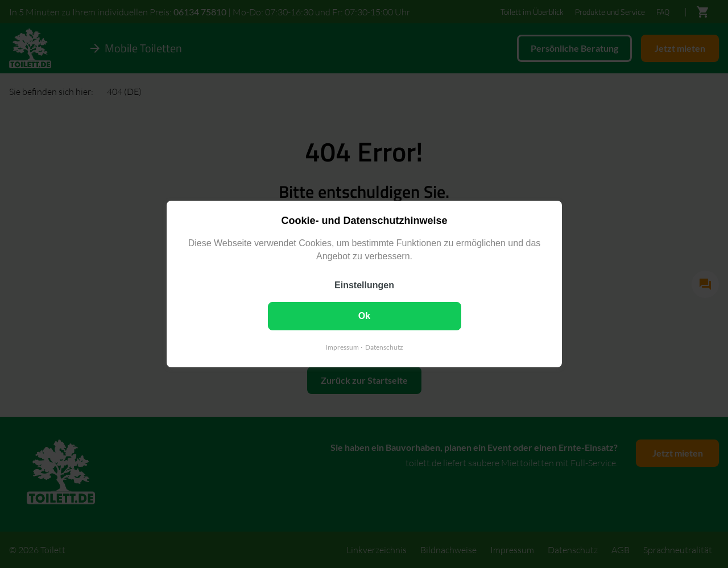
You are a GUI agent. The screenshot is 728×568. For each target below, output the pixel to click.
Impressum (342, 347)
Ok (364, 316)
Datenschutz (384, 347)
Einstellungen (364, 285)
